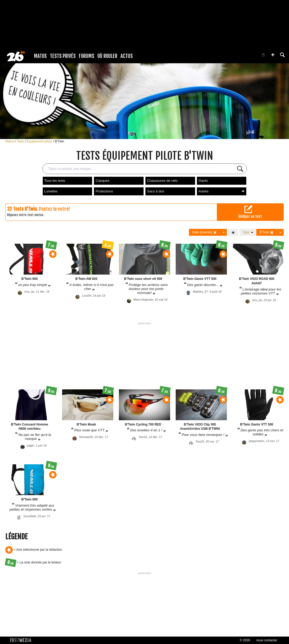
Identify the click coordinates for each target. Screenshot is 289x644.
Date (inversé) (204, 232)
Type (248, 232)
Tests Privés (63, 56)
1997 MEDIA (22, 640)
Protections (104, 191)
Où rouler (107, 56)
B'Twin (60, 141)
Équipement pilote (40, 141)
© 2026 (245, 640)
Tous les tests (55, 181)
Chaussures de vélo (162, 181)
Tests (21, 141)
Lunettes (51, 191)
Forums (87, 56)
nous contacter (267, 640)
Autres (222, 191)
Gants (203, 181)
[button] (273, 55)
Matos (40, 56)
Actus (127, 56)
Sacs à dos (156, 191)
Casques (102, 181)
